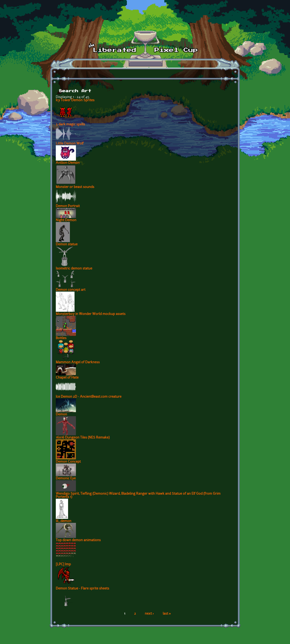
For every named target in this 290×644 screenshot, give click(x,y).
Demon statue (67, 245)
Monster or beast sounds (75, 187)
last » (167, 614)
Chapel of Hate (67, 378)
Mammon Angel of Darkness (78, 362)
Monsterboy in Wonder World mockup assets (91, 314)
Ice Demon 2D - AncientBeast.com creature (89, 397)
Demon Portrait (68, 206)
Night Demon (66, 220)
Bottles (61, 338)
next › (149, 614)
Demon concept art (71, 290)
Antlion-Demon (68, 163)
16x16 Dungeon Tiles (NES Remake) (83, 438)
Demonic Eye (66, 479)
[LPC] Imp (63, 565)
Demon (61, 415)
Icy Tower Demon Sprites (75, 100)
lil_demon (64, 521)
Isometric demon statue (74, 269)
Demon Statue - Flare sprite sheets (82, 589)
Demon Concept (68, 462)
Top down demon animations (78, 540)
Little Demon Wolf (70, 144)
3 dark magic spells (70, 125)
